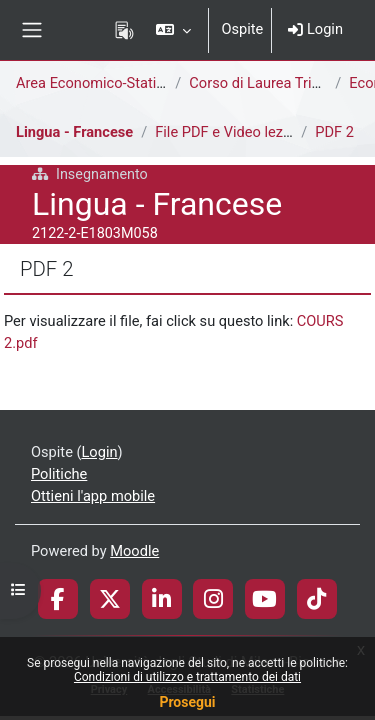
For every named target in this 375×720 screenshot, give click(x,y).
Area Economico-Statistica (102, 83)
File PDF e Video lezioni (230, 132)
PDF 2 (334, 132)
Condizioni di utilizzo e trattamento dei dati (187, 677)
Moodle (134, 551)
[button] (173, 30)
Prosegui (187, 702)
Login (315, 29)
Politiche (59, 474)
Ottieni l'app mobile (93, 496)
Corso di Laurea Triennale (271, 83)
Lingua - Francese (74, 132)
